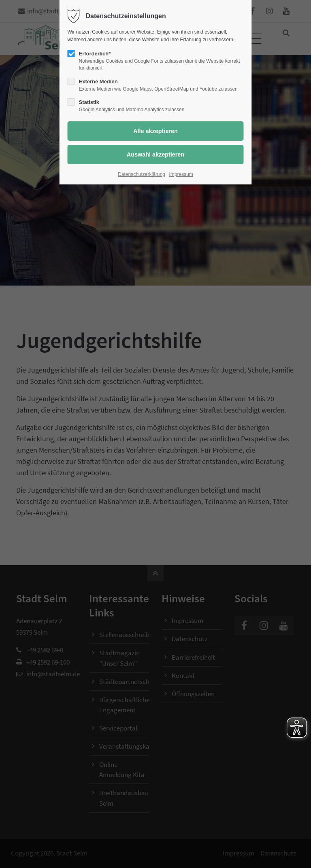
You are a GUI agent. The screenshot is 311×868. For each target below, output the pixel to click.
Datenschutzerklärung (142, 174)
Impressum (181, 174)
